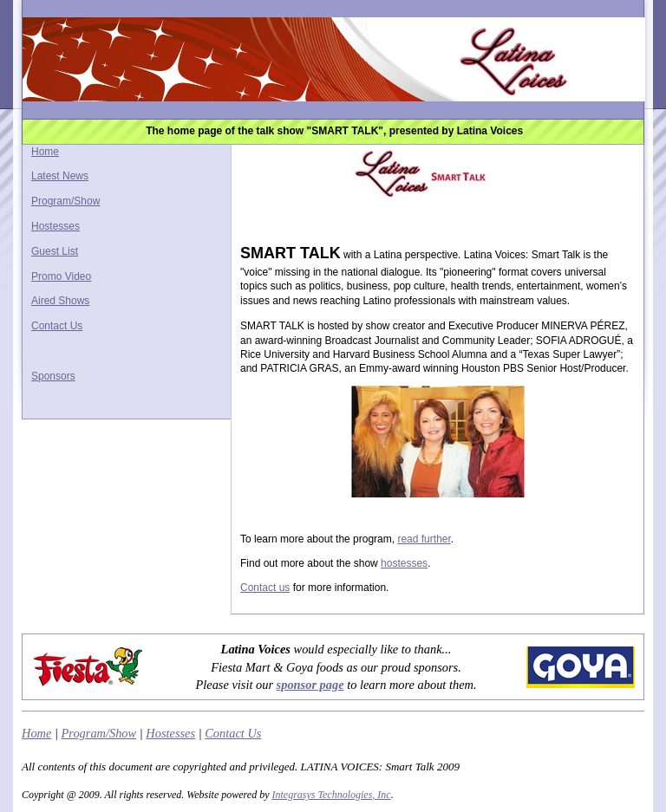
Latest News (60, 176)
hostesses (404, 563)
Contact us (265, 588)
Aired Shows (60, 301)
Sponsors (53, 376)
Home (45, 152)
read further (424, 539)
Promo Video (61, 276)
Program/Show (65, 201)
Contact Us (57, 326)
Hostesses (55, 226)
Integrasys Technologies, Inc (331, 795)
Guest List (55, 251)
